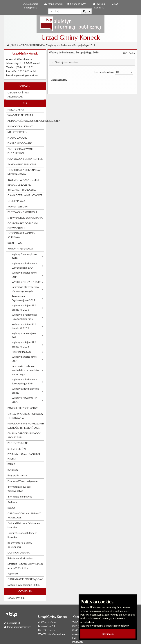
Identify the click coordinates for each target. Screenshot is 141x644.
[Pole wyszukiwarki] (65, 11)
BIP (14, 45)
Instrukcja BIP (13, 623)
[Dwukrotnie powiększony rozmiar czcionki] (117, 4)
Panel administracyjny (17, 627)
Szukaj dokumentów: (67, 62)
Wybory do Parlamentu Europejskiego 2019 (71, 45)
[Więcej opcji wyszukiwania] (90, 11)
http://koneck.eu (56, 634)
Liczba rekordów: (114, 72)
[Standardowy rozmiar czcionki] (113, 4)
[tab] (92, 62)
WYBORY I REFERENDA (32, 45)
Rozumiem (108, 634)
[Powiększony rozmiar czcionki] (115, 4)
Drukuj (132, 53)
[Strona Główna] (8, 45)
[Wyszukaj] (84, 11)
